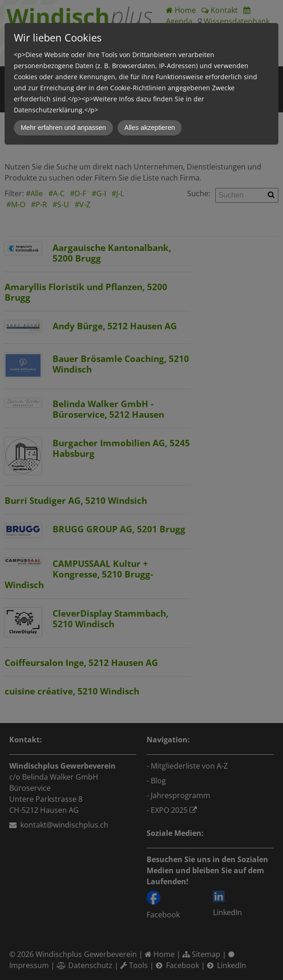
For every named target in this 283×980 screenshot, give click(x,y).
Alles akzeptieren (150, 128)
